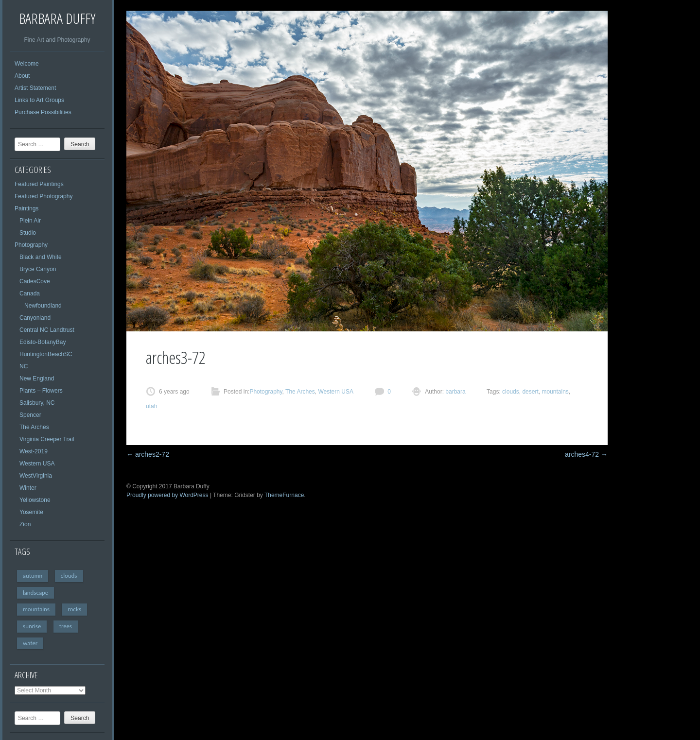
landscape (35, 593)
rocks (74, 609)
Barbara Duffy (57, 18)
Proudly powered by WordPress (167, 495)
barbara (455, 392)
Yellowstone (35, 500)
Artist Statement (35, 88)
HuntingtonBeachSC (46, 354)
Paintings (26, 208)
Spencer (30, 415)
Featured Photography (44, 196)
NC (24, 366)
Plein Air (30, 221)
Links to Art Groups (39, 100)
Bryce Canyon (38, 269)
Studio (28, 233)
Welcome (27, 64)
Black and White (41, 257)
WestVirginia (36, 476)
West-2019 (34, 451)
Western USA (37, 464)
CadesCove (35, 281)
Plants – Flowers (41, 391)
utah (151, 406)
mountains (36, 609)
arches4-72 (586, 454)
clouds (69, 576)
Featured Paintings (39, 184)
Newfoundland (43, 306)
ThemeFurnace (284, 495)
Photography (31, 245)
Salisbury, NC (37, 403)
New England (37, 379)
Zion (25, 524)
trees (66, 626)
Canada (30, 293)
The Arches (34, 427)
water (30, 643)
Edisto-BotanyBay (43, 342)
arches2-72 (148, 454)
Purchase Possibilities (43, 112)
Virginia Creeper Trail (47, 439)
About (22, 76)
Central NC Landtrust (47, 330)
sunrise (32, 626)
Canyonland (35, 318)
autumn (33, 576)
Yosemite (31, 512)
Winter (28, 488)
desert (530, 392)
